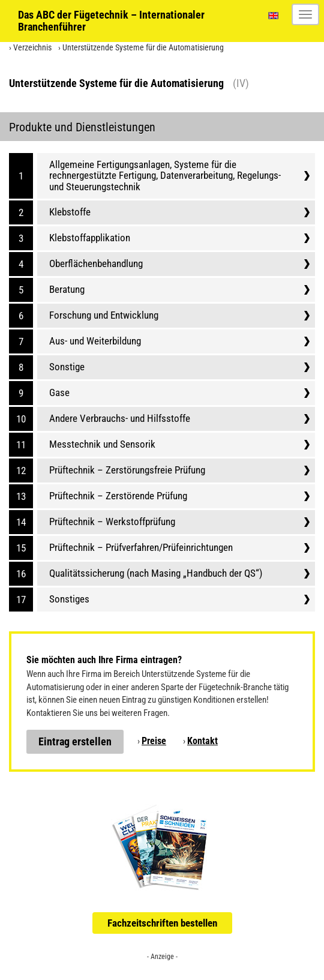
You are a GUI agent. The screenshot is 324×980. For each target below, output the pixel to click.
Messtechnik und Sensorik (102, 444)
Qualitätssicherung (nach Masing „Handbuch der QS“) (156, 573)
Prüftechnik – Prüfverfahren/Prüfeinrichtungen (141, 547)
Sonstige (67, 367)
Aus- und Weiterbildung (95, 341)
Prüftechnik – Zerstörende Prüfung (118, 496)
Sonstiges (69, 599)
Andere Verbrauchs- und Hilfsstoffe (120, 418)
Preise (154, 741)
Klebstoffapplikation (90, 238)
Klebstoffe (70, 212)
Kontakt (202, 741)
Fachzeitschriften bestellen (162, 923)
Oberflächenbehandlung (96, 263)
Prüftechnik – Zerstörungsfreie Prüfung (127, 470)
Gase (59, 392)
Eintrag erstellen (75, 741)
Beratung (67, 289)
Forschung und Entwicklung (104, 315)
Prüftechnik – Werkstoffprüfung (112, 522)
